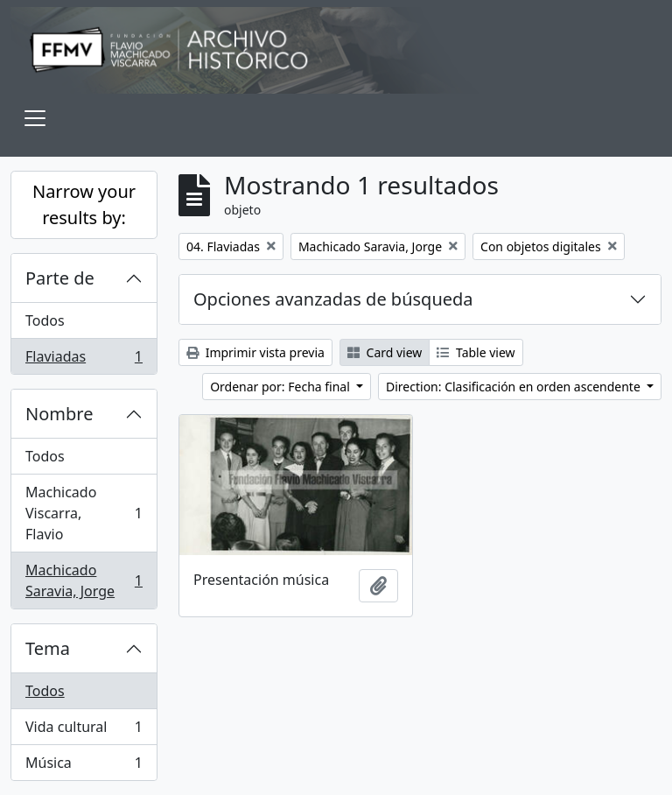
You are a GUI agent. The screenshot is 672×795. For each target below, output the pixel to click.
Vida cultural (84, 731)
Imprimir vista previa (255, 352)
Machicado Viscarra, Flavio (84, 513)
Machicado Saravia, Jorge (84, 580)
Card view (385, 352)
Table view (476, 352)
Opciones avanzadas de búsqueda (333, 299)
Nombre (59, 414)
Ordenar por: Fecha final (281, 387)
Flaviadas (84, 360)
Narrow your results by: (84, 204)
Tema (48, 648)
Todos (45, 320)
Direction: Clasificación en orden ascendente (514, 387)
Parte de (60, 278)
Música (84, 766)
